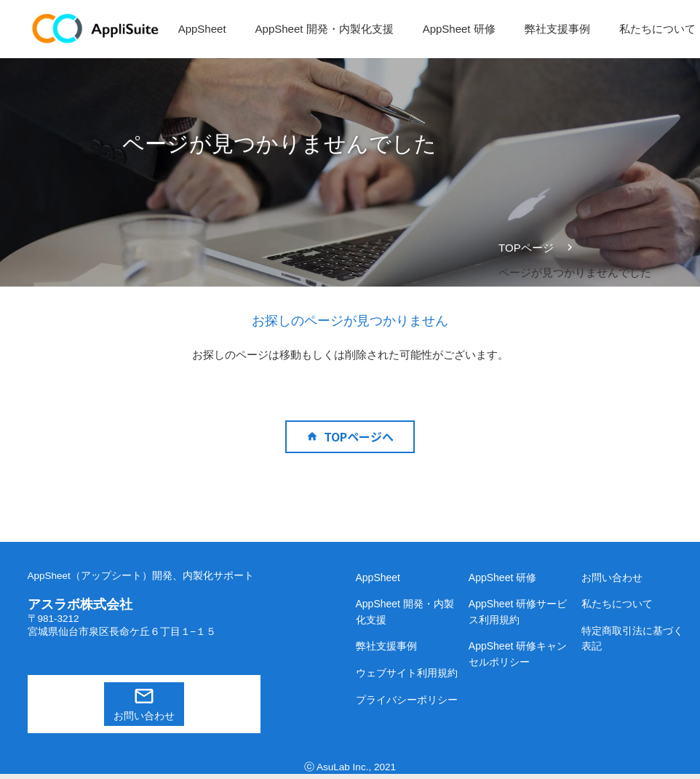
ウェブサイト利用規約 (407, 673)
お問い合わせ (144, 716)
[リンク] (96, 29)
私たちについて (617, 604)
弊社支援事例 (386, 646)
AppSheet (378, 578)
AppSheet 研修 (502, 578)
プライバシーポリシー (407, 700)
